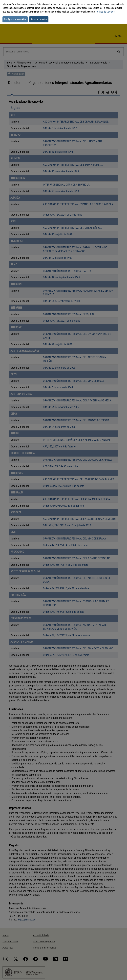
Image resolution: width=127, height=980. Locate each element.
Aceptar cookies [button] (39, 19)
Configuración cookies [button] (15, 19)
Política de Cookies (105, 12)
